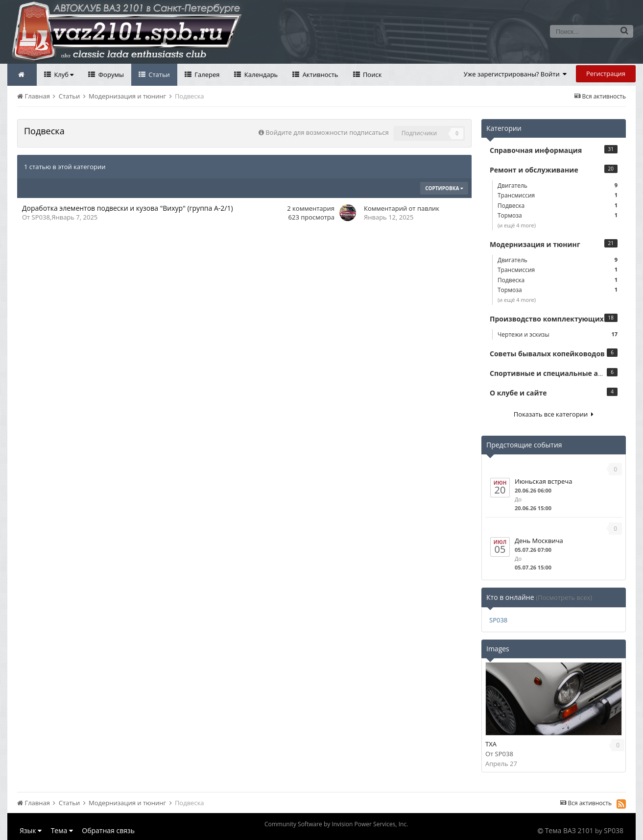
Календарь (260, 74)
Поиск (372, 74)
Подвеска (558, 206)
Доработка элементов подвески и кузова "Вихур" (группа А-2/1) (128, 208)
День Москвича (539, 541)
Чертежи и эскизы (558, 334)
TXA (491, 744)
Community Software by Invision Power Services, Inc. (336, 824)
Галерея (206, 74)
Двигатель (558, 185)
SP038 (41, 217)
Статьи (158, 74)
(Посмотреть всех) (564, 597)
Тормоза (558, 215)
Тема (62, 830)
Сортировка (444, 188)
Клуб (63, 74)
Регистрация (606, 74)
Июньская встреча (543, 481)
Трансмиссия (558, 195)
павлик (428, 208)
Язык (31, 830)
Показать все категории (554, 414)
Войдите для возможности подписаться (327, 132)
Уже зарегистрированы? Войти (515, 74)
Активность (319, 74)
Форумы (110, 74)
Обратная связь (108, 830)
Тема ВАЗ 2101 (569, 830)
